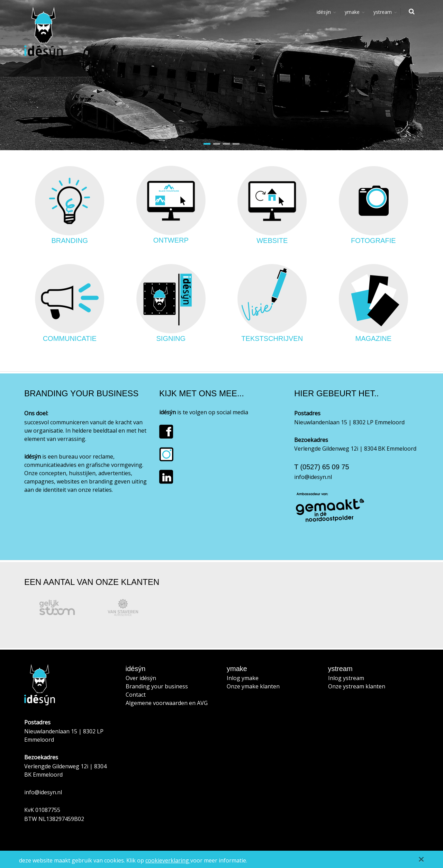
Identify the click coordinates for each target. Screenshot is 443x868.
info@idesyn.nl (313, 477)
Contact (136, 695)
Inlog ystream (346, 678)
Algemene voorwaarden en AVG (167, 703)
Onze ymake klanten (253, 686)
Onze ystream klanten (357, 686)
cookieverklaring (168, 860)
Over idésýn (141, 678)
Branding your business (157, 686)
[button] (207, 144)
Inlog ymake (243, 678)
